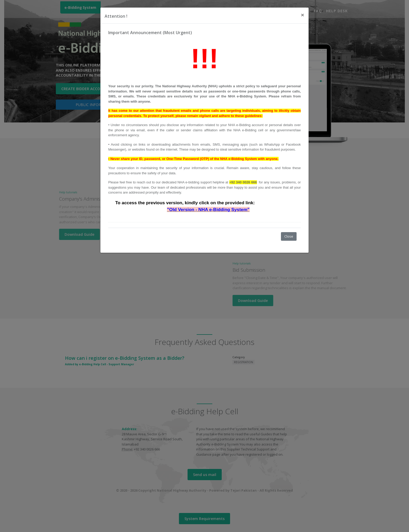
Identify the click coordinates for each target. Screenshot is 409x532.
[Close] (303, 15)
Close (289, 236)
